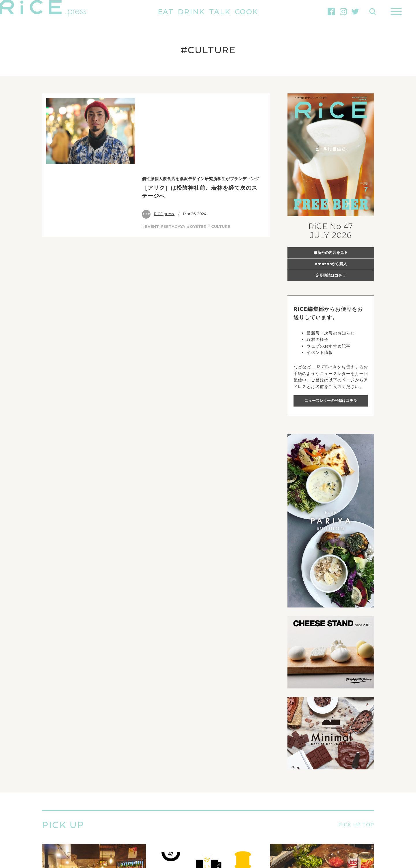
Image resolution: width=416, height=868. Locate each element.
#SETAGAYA (173, 152)
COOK (247, 12)
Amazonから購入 (331, 264)
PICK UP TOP (356, 825)
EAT (166, 12)
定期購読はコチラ (331, 275)
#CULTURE (219, 152)
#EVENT (150, 152)
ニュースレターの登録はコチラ (331, 400)
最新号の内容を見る (331, 252)
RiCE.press (158, 138)
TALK (220, 12)
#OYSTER (197, 152)
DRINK (191, 12)
